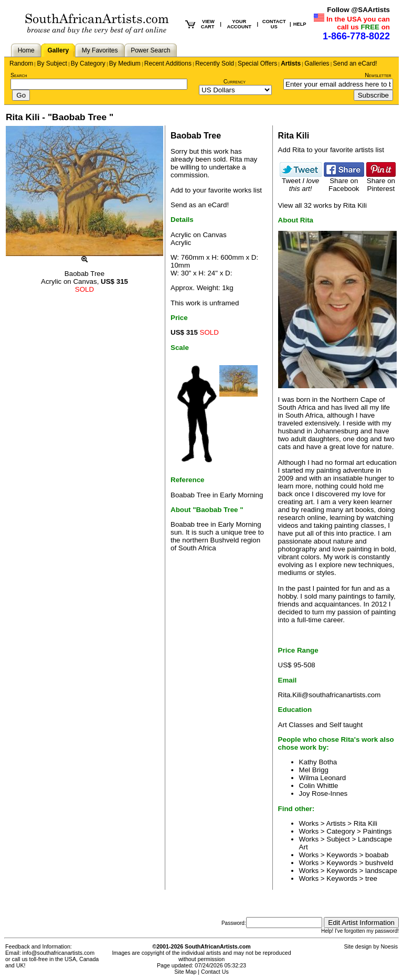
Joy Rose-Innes (324, 793)
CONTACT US (274, 24)
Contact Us (215, 972)
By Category (88, 63)
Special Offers (257, 63)
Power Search (150, 50)
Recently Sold (215, 63)
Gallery (58, 50)
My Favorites (100, 50)
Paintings (378, 831)
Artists (291, 63)
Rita (236, 159)
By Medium (125, 63)
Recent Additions (168, 63)
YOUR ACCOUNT (239, 24)
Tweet (301, 182)
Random (21, 63)
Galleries (317, 63)
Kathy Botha (318, 762)
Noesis (389, 946)
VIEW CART (208, 24)
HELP (300, 24)
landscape (381, 871)
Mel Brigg (314, 770)
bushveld (379, 863)
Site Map (185, 972)
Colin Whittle (319, 786)
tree (371, 878)
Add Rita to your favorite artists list (331, 150)
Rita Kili (365, 823)
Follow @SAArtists (358, 10)
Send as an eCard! (200, 205)
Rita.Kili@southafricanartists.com (330, 695)
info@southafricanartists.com (59, 953)
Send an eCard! (355, 63)
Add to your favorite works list (216, 190)
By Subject (52, 63)
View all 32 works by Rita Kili (322, 205)
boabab (377, 855)
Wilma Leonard (323, 778)
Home (26, 50)
